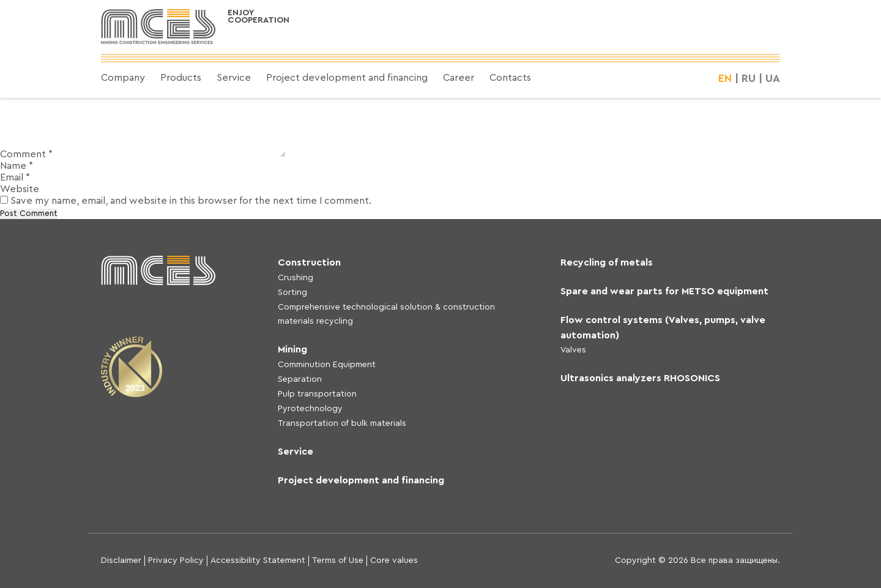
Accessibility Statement (258, 560)
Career (459, 78)
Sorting (292, 292)
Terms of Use (338, 560)
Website (20, 189)
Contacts (510, 78)
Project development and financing (347, 78)
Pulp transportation (317, 394)
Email (15, 177)
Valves (573, 350)
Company (123, 78)
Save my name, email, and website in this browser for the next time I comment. (191, 201)
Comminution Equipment (327, 365)
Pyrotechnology (310, 409)
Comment (26, 154)
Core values (394, 560)
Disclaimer (121, 560)
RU (749, 78)
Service (234, 78)
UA (773, 78)
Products (181, 78)
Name (17, 166)
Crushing (296, 278)
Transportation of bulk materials (342, 423)
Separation (300, 379)
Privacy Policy (176, 560)
